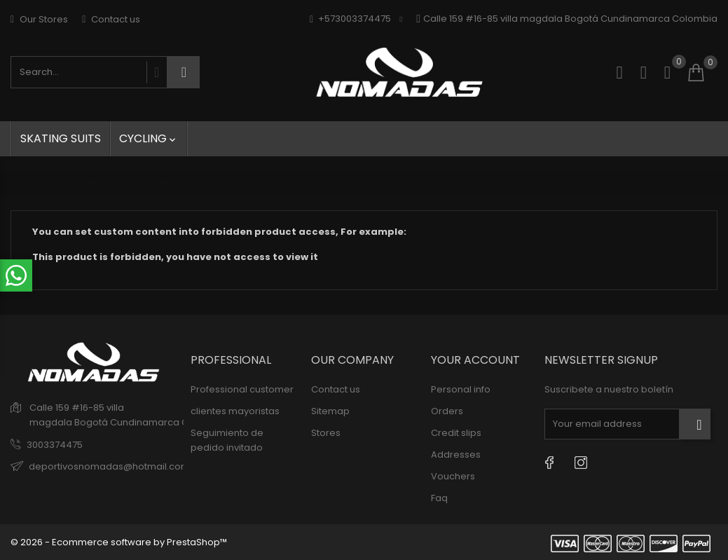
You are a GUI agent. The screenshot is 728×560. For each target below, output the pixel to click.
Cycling (149, 138)
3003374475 (55, 445)
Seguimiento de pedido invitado (227, 440)
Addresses (456, 455)
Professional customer (242, 389)
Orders (447, 411)
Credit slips (456, 433)
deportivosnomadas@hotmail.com (109, 466)
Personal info (461, 389)
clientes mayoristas (235, 411)
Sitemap (330, 411)
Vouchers (453, 476)
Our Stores (39, 19)
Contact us (111, 19)
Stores (326, 433)
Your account (475, 360)
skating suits (61, 138)
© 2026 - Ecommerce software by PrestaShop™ (119, 542)
